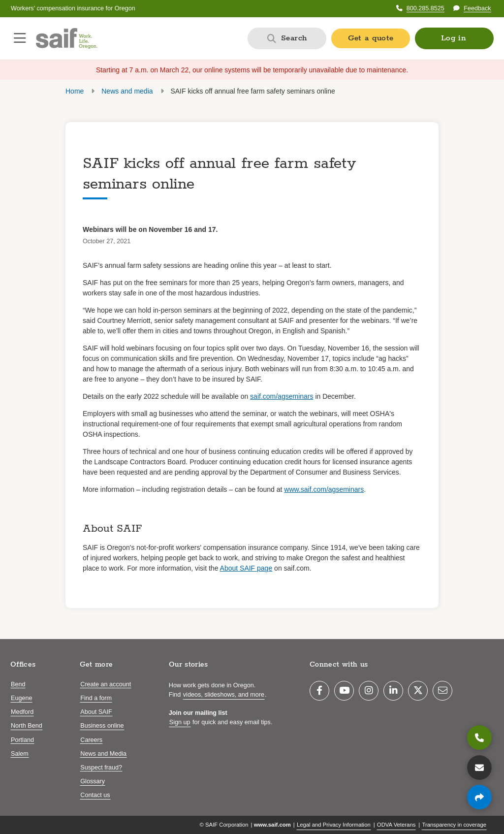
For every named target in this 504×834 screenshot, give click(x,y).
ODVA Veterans (396, 825)
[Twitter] (418, 691)
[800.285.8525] (479, 738)
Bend (18, 684)
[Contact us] (479, 768)
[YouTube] (344, 691)
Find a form (96, 698)
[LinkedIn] (393, 691)
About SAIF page (246, 568)
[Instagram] (369, 691)
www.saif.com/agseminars (324, 489)
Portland (22, 740)
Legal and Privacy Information (334, 825)
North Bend (27, 726)
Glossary (93, 781)
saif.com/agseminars (282, 396)
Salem (20, 754)
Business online (102, 726)
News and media (127, 91)
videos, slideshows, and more (224, 695)
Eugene (21, 698)
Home (75, 91)
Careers (91, 740)
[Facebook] (319, 691)
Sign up (180, 722)
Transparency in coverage (454, 825)
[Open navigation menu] (20, 38)
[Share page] (479, 797)
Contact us (95, 795)
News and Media (103, 754)
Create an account (106, 684)
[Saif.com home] (67, 38)
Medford (22, 712)
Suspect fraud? (101, 768)
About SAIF (96, 712)
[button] (454, 38)
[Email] (442, 691)
